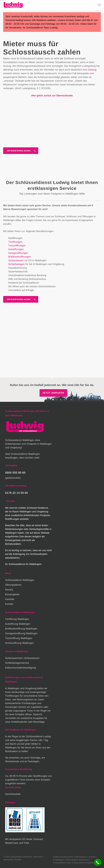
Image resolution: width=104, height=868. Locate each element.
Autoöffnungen (16, 249)
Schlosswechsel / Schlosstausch (22, 658)
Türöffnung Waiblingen (17, 619)
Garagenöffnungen (18, 253)
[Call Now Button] (98, 862)
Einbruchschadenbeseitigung (20, 668)
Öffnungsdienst (13, 585)
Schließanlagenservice (17, 663)
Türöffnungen (15, 242)
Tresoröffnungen (17, 246)
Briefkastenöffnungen (19, 257)
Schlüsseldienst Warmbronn (77, 860)
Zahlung (92, 70)
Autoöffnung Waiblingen (18, 624)
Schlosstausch (16, 260)
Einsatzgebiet (12, 594)
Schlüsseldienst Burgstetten (84, 863)
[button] (99, 5)
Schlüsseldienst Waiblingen (20, 580)
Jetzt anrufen (53, 393)
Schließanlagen (16, 264)
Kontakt (9, 604)
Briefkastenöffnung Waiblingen (21, 629)
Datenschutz (8, 860)
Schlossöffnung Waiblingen (19, 643)
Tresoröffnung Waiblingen (19, 638)
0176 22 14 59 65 (17, 493)
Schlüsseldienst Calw (62, 863)
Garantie (10, 599)
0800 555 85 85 (15, 473)
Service (9, 590)
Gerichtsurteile (13, 794)
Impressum (38, 857)
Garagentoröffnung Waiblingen (21, 633)
